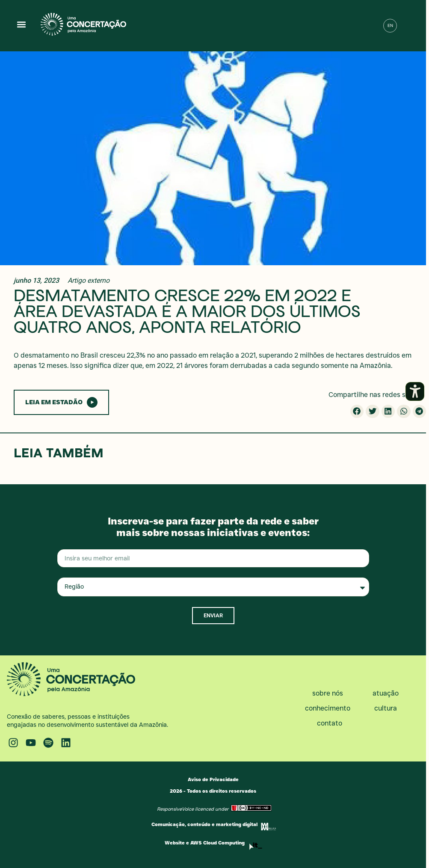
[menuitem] (390, 26)
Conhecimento (330, 708)
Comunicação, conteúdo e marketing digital (204, 824)
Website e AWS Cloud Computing (205, 843)
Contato (330, 723)
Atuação (388, 693)
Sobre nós (330, 693)
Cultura (388, 708)
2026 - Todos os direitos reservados (213, 791)
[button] (22, 24)
